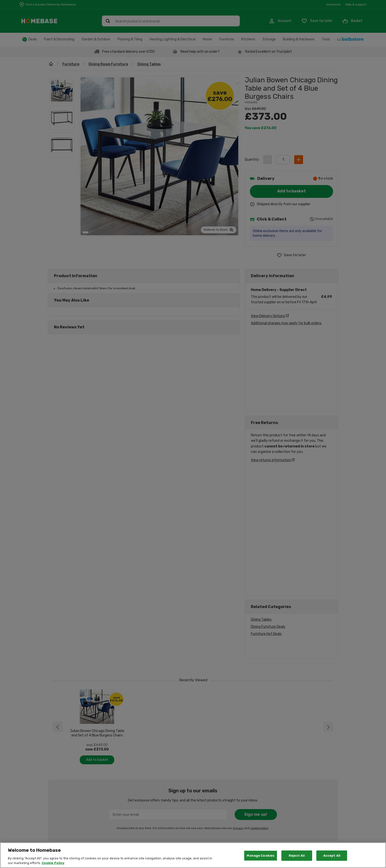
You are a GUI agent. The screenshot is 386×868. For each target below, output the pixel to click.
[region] (193, 855)
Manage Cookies (261, 856)
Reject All (297, 856)
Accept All (332, 856)
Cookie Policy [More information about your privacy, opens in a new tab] (53, 863)
